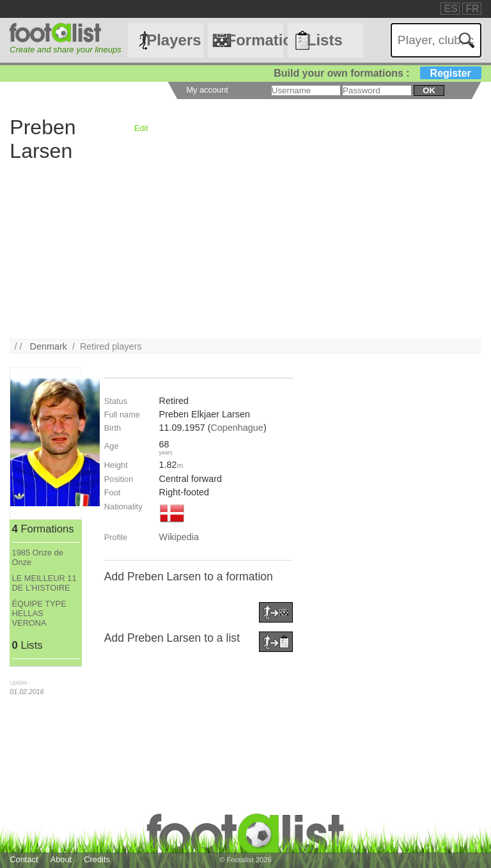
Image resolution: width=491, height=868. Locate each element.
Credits (97, 859)
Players (174, 40)
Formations (254, 40)
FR (472, 9)
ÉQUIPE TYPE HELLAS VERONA (39, 613)
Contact (24, 859)
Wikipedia (179, 537)
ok (429, 90)
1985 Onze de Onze (38, 557)
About (61, 859)
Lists (325, 40)
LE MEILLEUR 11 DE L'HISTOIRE (44, 583)
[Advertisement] (245, 249)
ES (450, 9)
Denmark (49, 346)
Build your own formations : (377, 73)
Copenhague (237, 428)
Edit (141, 128)
